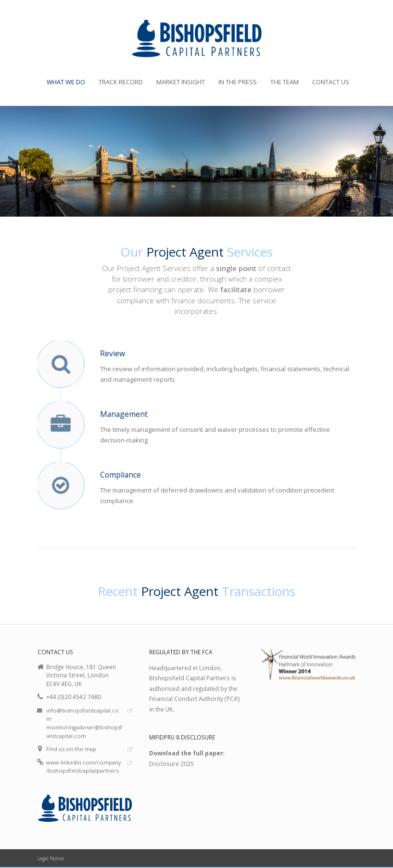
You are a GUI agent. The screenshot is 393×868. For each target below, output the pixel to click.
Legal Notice (51, 858)
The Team (285, 82)
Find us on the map (71, 749)
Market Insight (181, 82)
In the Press (238, 82)
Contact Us (331, 82)
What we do (66, 82)
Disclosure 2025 (171, 764)
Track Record (121, 82)
